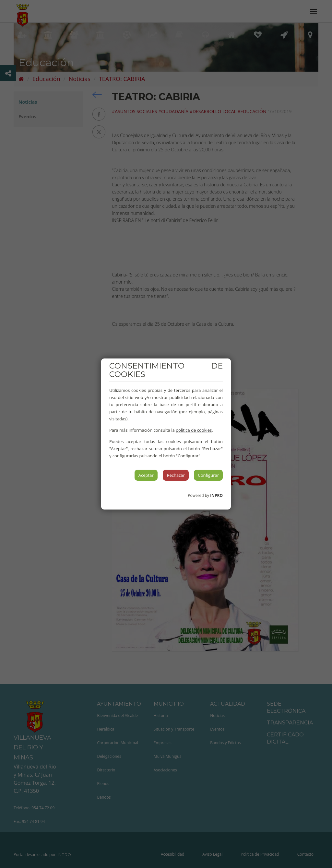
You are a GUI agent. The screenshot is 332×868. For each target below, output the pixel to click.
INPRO (216, 495)
